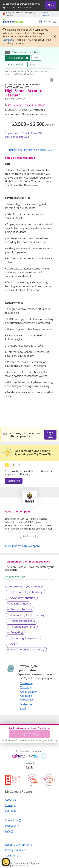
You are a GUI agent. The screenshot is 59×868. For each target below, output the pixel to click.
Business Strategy (21, 609)
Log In (46, 21)
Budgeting (17, 632)
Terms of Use (13, 855)
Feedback (12, 826)
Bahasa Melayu (16, 64)
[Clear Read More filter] (29, 536)
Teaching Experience (23, 627)
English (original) (16, 58)
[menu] (55, 21)
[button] (54, 36)
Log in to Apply (29, 734)
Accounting (38, 615)
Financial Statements (23, 621)
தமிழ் (33, 64)
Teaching (37, 592)
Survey (11, 805)
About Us (11, 799)
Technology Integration (24, 638)
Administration (19, 604)
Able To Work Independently (27, 650)
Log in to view (50, 434)
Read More (28, 536)
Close (51, 5)
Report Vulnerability (18, 844)
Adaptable (16, 615)
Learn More (14, 481)
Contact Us (13, 820)
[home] (13, 21)
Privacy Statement (16, 850)
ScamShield (8, 40)
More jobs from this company (22, 546)
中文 (36, 58)
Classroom (17, 592)
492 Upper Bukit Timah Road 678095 (26, 105)
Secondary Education (23, 598)
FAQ (9, 831)
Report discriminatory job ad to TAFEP (32, 150)
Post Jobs (11, 811)
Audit (13, 644)
